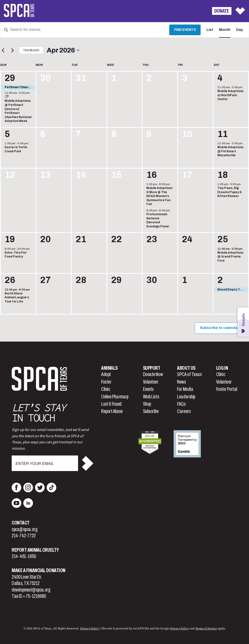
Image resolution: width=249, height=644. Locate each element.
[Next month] (12, 50)
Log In (222, 368)
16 (152, 175)
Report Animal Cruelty (35, 550)
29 (10, 78)
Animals (109, 368)
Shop (147, 404)
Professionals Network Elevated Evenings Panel (158, 220)
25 (223, 239)
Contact (21, 523)
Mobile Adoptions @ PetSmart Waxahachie (230, 151)
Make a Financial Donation (39, 570)
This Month (31, 50)
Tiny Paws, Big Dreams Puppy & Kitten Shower (230, 192)
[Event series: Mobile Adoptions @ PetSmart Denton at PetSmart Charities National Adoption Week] (7, 97)
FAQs (181, 404)
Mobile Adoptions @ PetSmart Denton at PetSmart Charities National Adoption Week (18, 111)
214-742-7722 (24, 536)
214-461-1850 (24, 556)
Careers (184, 411)
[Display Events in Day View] (240, 30)
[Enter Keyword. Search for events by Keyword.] (85, 30)
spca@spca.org (24, 529)
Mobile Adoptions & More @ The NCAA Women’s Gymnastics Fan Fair (159, 196)
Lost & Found (111, 404)
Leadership (186, 397)
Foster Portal (227, 389)
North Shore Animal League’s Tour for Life (17, 297)
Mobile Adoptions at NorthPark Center (230, 95)
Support (152, 368)
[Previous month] (3, 50)
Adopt (106, 374)
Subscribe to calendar (219, 328)
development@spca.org (31, 590)
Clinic (106, 389)
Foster (106, 382)
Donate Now (153, 374)
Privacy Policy (90, 628)
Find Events (185, 30)
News (181, 382)
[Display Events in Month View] (225, 30)
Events (148, 389)
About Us (186, 368)
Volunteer (151, 382)
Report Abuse (112, 411)
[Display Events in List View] (210, 30)
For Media (185, 389)
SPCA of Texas (189, 374)
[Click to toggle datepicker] (63, 50)
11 (222, 134)
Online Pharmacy (115, 397)
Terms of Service (206, 628)
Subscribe (151, 411)
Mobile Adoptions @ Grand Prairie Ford (230, 257)
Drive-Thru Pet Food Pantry (16, 255)
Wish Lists (151, 397)
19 (10, 239)
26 (10, 280)
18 (223, 175)
